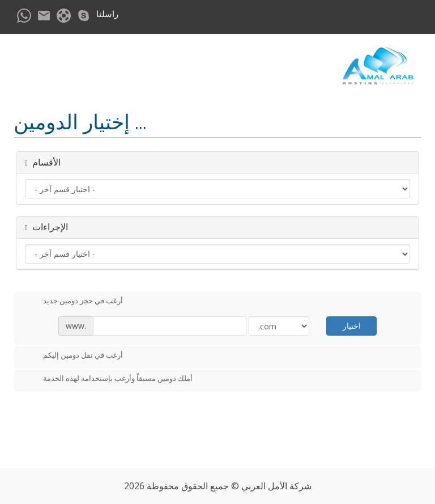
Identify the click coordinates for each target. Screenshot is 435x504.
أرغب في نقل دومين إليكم (74, 356)
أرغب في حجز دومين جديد (74, 302)
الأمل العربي (264, 486)
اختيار (352, 326)
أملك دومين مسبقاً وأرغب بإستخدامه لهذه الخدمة (109, 379)
